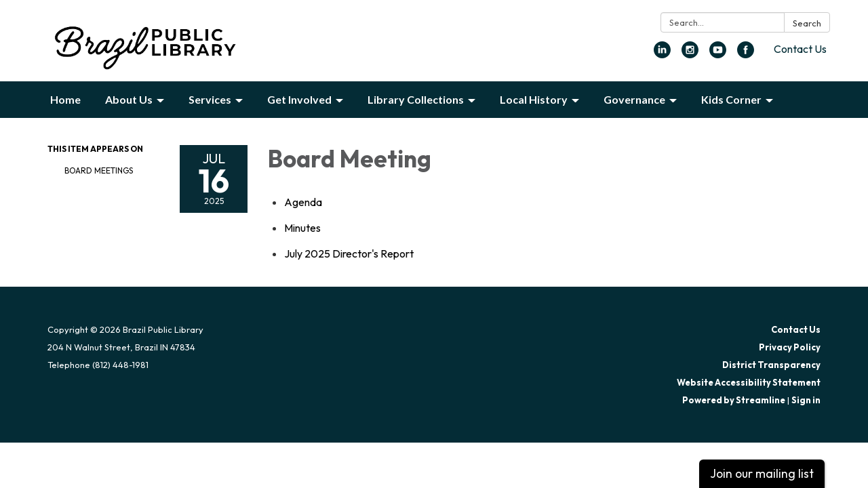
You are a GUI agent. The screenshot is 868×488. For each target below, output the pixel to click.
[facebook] (746, 54)
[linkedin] (662, 54)
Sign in (806, 400)
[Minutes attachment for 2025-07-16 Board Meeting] (302, 228)
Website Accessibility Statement (749, 382)
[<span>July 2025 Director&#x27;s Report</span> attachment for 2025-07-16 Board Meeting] (349, 253)
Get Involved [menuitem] (299, 99)
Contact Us (800, 49)
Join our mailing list (762, 473)
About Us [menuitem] (129, 99)
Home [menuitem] (65, 99)
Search (807, 23)
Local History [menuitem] (534, 99)
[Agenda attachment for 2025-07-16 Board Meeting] (303, 202)
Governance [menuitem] (634, 99)
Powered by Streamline (734, 400)
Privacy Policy (790, 347)
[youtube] (718, 54)
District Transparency (771, 365)
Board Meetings (99, 170)
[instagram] (690, 54)
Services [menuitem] (210, 99)
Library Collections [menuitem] (416, 99)
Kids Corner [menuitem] (731, 99)
